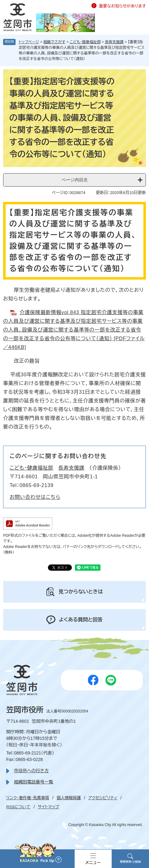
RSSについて (18, 807)
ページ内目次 (75, 180)
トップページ (29, 42)
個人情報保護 (69, 798)
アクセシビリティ (103, 798)
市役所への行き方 (31, 771)
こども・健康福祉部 (85, 42)
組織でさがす (54, 42)
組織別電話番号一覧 (34, 782)
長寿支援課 (114, 42)
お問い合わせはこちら (35, 497)
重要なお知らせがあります (122, 6)
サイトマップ (49, 807)
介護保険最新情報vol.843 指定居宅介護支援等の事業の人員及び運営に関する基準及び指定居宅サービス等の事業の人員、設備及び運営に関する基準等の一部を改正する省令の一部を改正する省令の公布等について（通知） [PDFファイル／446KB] (74, 330)
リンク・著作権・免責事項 (28, 798)
